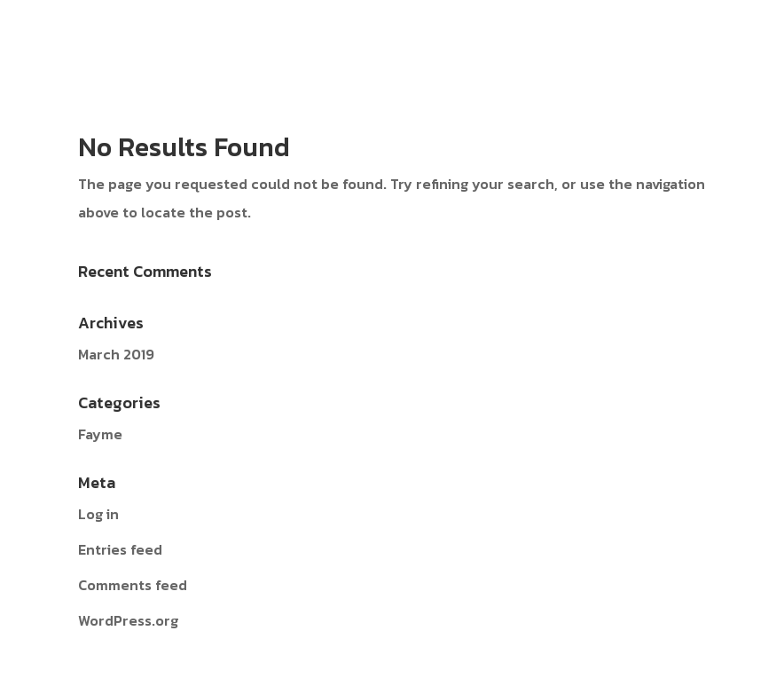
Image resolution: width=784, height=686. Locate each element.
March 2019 (116, 354)
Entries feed (120, 549)
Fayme (100, 434)
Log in (98, 514)
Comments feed (133, 585)
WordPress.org (128, 620)
